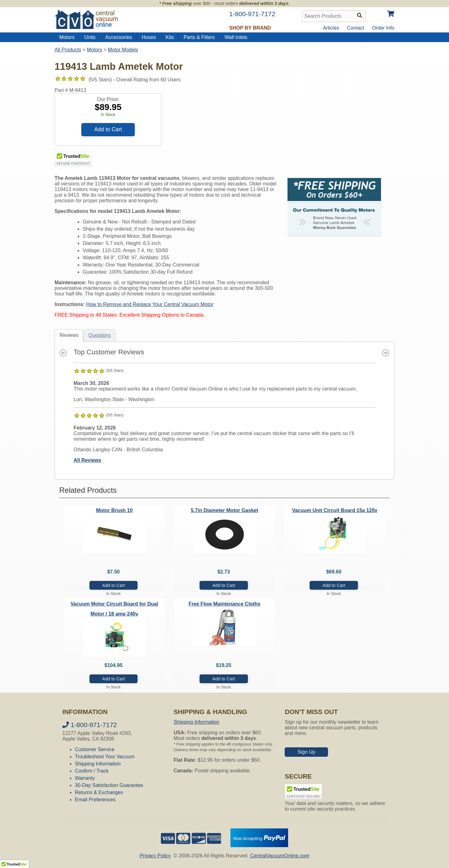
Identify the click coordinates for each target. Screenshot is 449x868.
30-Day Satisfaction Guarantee (109, 785)
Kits (170, 37)
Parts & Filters (199, 37)
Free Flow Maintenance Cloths (224, 604)
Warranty (85, 778)
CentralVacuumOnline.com (280, 856)
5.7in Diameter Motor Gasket (224, 510)
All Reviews (87, 460)
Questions (99, 335)
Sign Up (306, 752)
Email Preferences (95, 800)
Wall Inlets (236, 37)
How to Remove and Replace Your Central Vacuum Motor (150, 304)
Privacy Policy (155, 856)
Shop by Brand (250, 28)
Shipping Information (98, 764)
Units (90, 37)
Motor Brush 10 (114, 510)
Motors (67, 37)
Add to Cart (108, 129)
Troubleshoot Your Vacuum (105, 757)
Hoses (149, 37)
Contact (356, 28)
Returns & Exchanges (99, 792)
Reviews (69, 335)
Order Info (383, 28)
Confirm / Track (92, 771)
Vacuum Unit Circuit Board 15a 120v (335, 510)
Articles (331, 28)
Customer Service (95, 749)
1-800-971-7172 (90, 725)
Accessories (118, 37)
